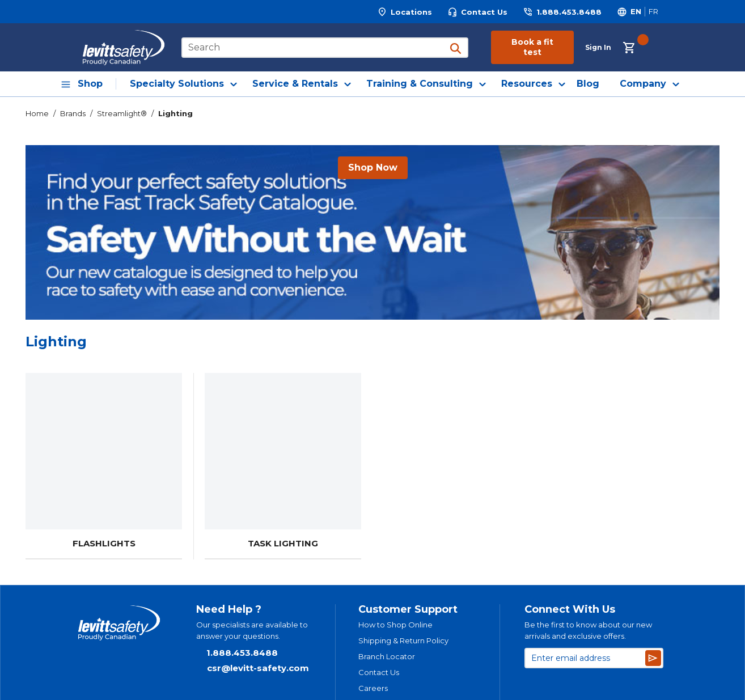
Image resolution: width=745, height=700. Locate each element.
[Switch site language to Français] (653, 12)
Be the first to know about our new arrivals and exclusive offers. (588, 630)
